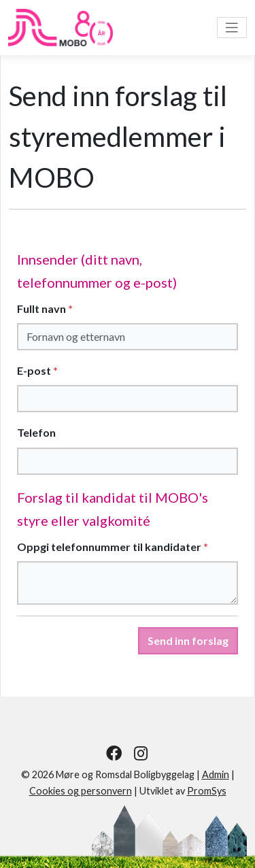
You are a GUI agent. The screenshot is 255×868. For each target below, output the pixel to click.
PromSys (207, 791)
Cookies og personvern (81, 791)
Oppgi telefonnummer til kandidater (113, 547)
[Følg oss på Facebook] (114, 753)
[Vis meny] (232, 28)
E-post (37, 370)
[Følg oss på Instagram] (141, 753)
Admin (216, 774)
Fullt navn (45, 308)
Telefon (36, 432)
